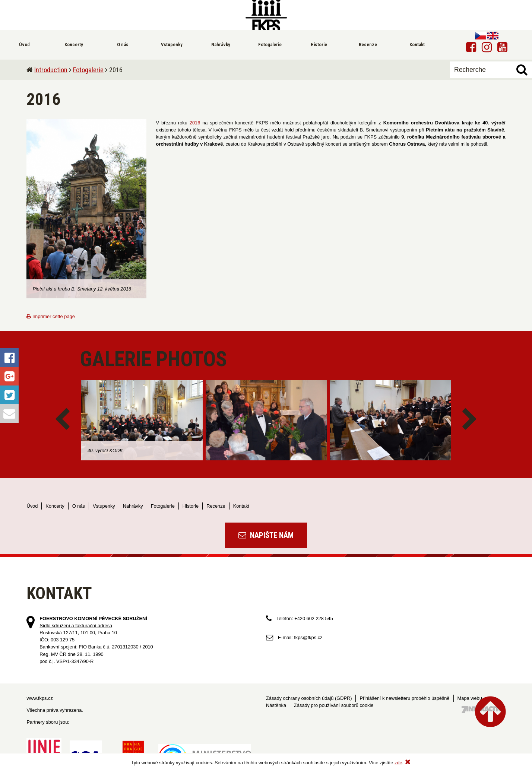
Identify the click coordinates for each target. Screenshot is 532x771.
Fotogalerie (88, 70)
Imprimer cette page (50, 316)
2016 (195, 123)
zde (398, 763)
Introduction (51, 70)
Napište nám (266, 535)
